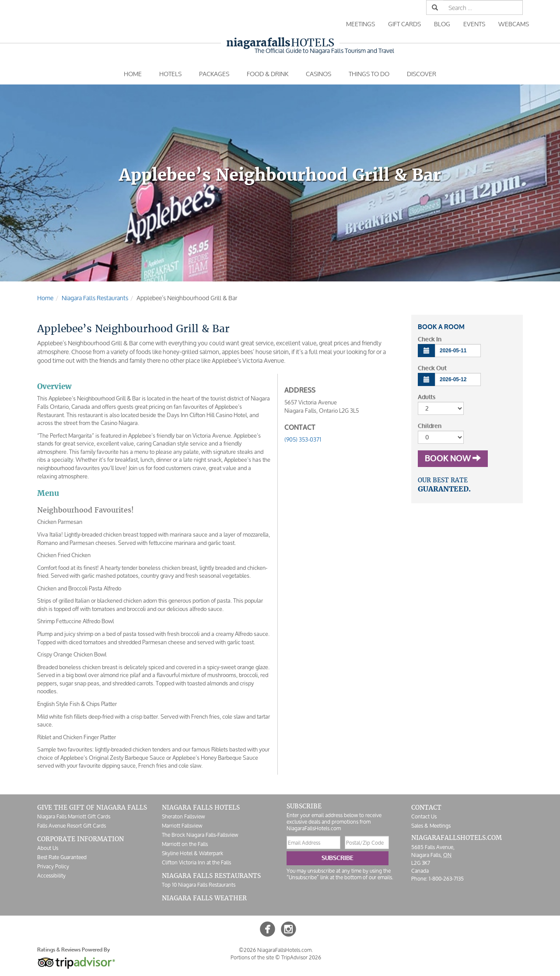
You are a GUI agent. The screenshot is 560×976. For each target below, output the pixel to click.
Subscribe (338, 858)
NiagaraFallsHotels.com (457, 838)
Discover (422, 74)
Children (430, 426)
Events (474, 24)
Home (133, 74)
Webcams (514, 24)
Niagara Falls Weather (204, 898)
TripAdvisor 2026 (301, 957)
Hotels (280, 43)
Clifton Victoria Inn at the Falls (196, 862)
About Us (48, 848)
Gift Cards (404, 24)
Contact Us (424, 816)
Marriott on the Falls (185, 844)
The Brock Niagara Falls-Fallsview (200, 835)
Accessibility (51, 876)
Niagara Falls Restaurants (211, 876)
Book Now (453, 459)
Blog (442, 24)
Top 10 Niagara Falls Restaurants (199, 885)
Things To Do (369, 74)
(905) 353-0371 (303, 440)
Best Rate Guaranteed (62, 857)
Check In (430, 339)
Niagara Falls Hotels (201, 807)
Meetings (360, 24)
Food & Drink (268, 74)
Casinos (318, 74)
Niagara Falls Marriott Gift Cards (74, 816)
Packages (214, 74)
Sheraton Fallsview (183, 816)
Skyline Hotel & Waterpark (192, 853)
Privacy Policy (53, 866)
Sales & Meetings (431, 826)
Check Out (432, 368)
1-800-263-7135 (446, 879)
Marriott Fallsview (182, 826)
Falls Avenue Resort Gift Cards (72, 826)
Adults (427, 397)
